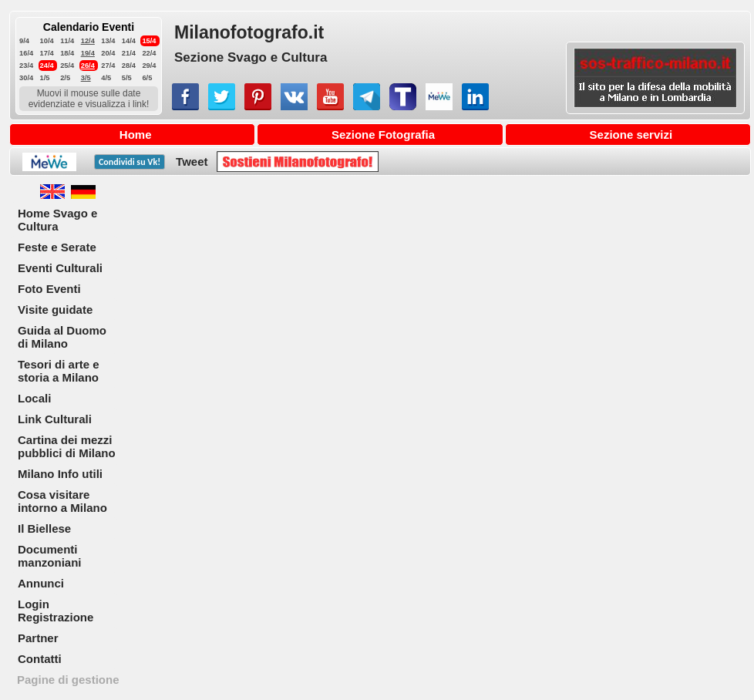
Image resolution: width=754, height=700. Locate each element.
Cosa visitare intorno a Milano (62, 501)
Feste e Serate (57, 247)
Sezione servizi (631, 135)
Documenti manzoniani (50, 556)
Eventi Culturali (60, 268)
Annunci (41, 583)
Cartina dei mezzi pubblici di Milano (67, 446)
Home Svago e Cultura (57, 220)
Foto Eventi (49, 289)
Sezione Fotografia (383, 135)
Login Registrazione (56, 611)
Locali (34, 398)
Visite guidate (55, 310)
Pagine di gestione (68, 680)
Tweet (192, 162)
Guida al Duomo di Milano (62, 337)
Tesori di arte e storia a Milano (59, 371)
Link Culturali (55, 419)
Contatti (40, 659)
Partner (38, 638)
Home (136, 135)
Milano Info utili (60, 474)
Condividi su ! (130, 162)
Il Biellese (44, 528)
